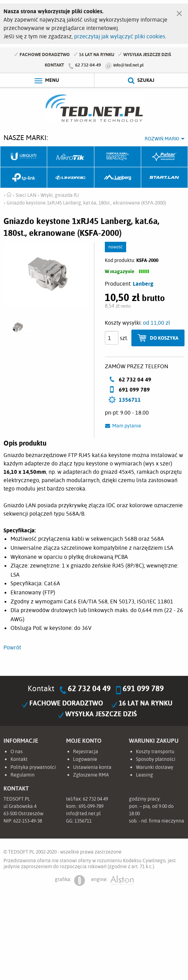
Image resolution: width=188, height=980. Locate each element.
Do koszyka (164, 338)
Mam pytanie (127, 426)
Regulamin (23, 775)
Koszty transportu (155, 751)
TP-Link (24, 178)
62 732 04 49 (89, 688)
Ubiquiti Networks (24, 157)
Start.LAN (165, 178)
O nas (17, 751)
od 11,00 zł (157, 323)
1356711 (130, 400)
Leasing (144, 775)
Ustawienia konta (92, 767)
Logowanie (85, 759)
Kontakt (54, 65)
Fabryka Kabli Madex (118, 157)
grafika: (70, 881)
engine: (112, 881)
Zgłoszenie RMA (91, 775)
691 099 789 (143, 688)
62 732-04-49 (88, 65)
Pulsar (165, 157)
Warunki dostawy (155, 767)
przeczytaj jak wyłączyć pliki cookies (120, 36)
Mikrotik (71, 157)
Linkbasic (71, 178)
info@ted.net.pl (128, 65)
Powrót (12, 647)
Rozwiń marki (162, 139)
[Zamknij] (179, 12)
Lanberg (118, 178)
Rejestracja (86, 751)
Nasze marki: (26, 137)
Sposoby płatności (156, 759)
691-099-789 (91, 806)
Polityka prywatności (33, 767)
